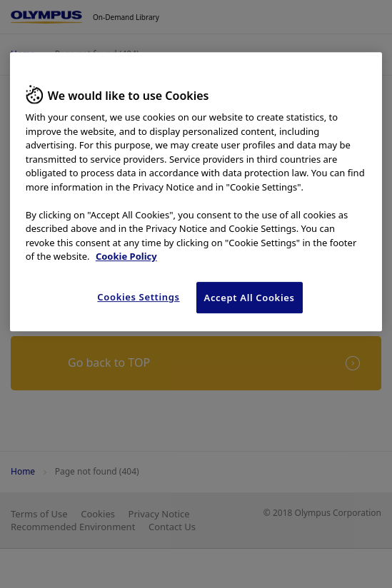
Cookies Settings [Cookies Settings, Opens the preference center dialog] (138, 297)
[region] (196, 192)
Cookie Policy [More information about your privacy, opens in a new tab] (126, 256)
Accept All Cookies (250, 298)
